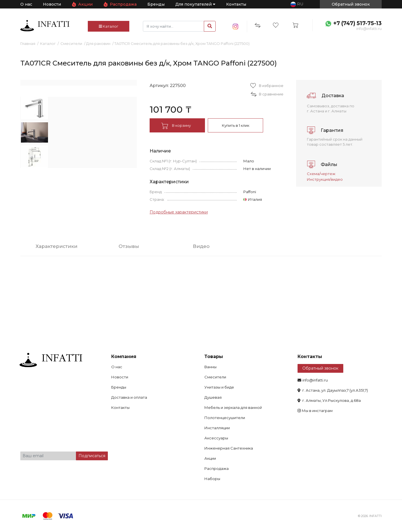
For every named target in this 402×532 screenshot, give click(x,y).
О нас (26, 4)
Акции (85, 4)
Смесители (71, 43)
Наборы (212, 479)
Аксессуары (216, 438)
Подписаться (92, 456)
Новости (52, 4)
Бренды (156, 4)
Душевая (213, 397)
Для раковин (98, 43)
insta (236, 27)
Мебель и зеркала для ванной (233, 407)
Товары (214, 357)
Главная (28, 43)
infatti (45, 26)
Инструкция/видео (325, 179)
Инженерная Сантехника (229, 448)
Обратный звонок (320, 368)
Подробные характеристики (179, 212)
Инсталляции (217, 428)
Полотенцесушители (225, 418)
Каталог (109, 26)
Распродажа (123, 4)
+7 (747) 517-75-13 (357, 23)
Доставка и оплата (129, 397)
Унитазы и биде (219, 387)
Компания (124, 357)
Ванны (210, 367)
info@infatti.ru (369, 29)
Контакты (236, 4)
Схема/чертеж (321, 174)
